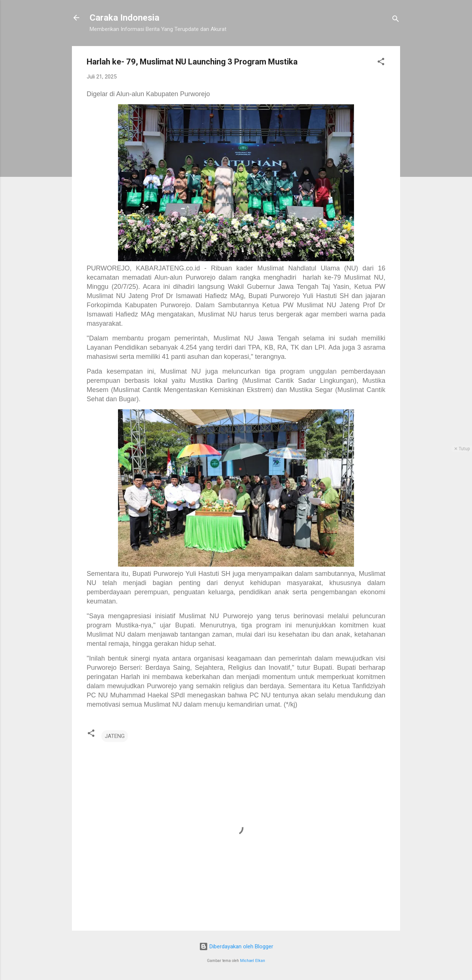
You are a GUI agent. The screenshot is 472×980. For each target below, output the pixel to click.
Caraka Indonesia (124, 18)
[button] (381, 63)
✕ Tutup (462, 449)
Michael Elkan (253, 961)
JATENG (115, 736)
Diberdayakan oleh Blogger (236, 946)
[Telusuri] (396, 20)
